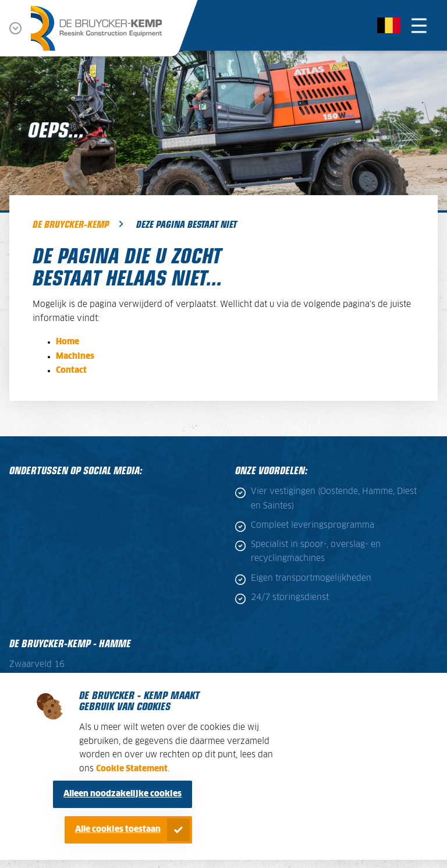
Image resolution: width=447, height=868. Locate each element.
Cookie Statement (132, 769)
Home (68, 342)
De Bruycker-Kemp (71, 224)
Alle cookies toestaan (118, 830)
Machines (75, 357)
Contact (71, 371)
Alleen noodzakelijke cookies (123, 794)
